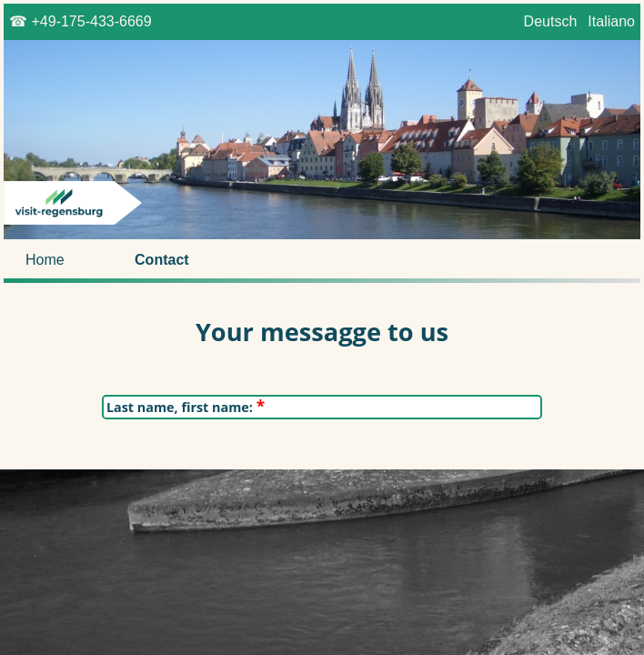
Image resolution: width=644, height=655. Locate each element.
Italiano (611, 21)
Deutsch (550, 21)
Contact (162, 260)
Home (45, 260)
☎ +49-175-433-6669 (80, 21)
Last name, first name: (186, 407)
